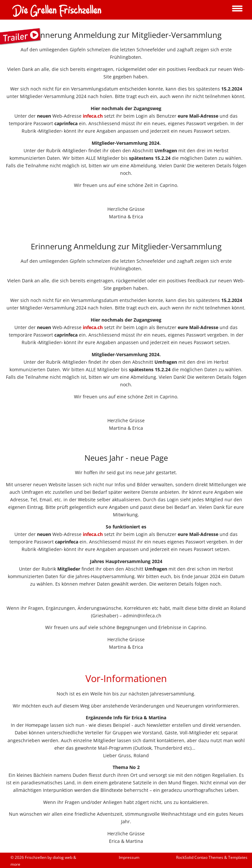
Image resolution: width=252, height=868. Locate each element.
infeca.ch (93, 116)
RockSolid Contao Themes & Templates (212, 857)
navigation (237, 9)
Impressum (129, 857)
